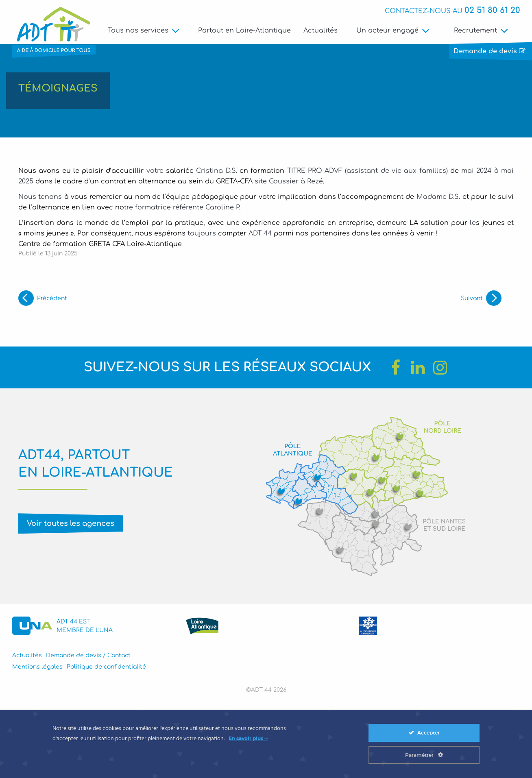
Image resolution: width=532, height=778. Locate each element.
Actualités (321, 31)
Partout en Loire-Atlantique (244, 31)
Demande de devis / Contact (88, 657)
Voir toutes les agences (71, 524)
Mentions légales (37, 668)
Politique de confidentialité (106, 668)
